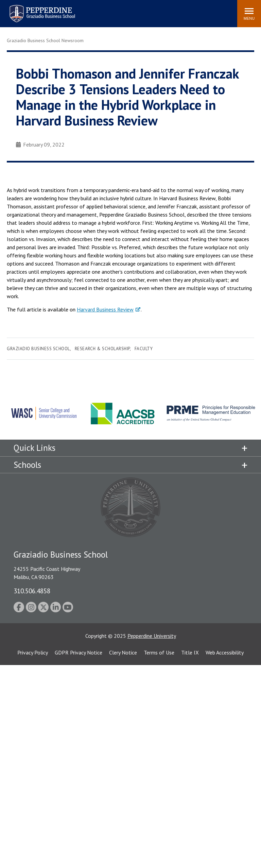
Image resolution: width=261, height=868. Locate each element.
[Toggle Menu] (249, 14)
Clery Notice (123, 652)
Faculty (144, 349)
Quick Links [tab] (34, 448)
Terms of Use (159, 652)
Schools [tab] (27, 465)
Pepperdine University (152, 636)
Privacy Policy (33, 652)
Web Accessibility (225, 652)
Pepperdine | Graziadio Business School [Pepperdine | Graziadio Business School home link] (33, 9)
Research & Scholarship (102, 349)
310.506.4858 (32, 591)
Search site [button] (140, 10)
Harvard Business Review (105, 309)
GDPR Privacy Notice (79, 652)
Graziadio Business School (38, 349)
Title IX (190, 652)
